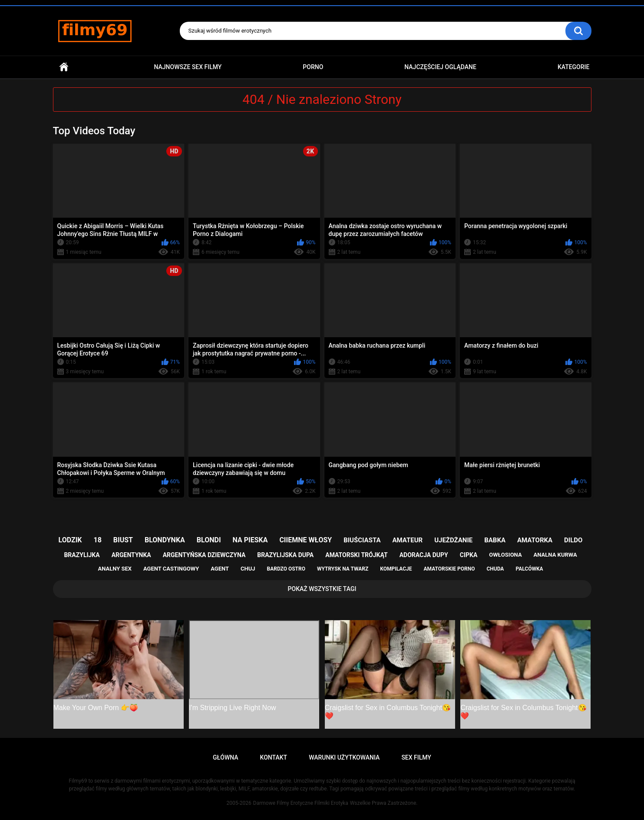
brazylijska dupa (285, 555)
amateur (407, 540)
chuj (248, 569)
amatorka (535, 540)
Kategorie (574, 67)
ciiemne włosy (305, 540)
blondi (209, 540)
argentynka (131, 555)
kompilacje (396, 569)
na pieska (250, 540)
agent (220, 569)
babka (495, 540)
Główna (64, 67)
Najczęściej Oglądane (440, 67)
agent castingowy (171, 569)
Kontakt (274, 757)
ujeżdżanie (453, 540)
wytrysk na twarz (343, 569)
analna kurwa (555, 555)
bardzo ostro (286, 569)
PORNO (313, 67)
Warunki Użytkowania (344, 757)
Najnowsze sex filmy (188, 67)
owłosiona (505, 555)
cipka (469, 555)
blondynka (165, 540)
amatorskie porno (449, 569)
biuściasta (362, 540)
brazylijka (82, 555)
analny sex (115, 569)
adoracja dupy (424, 555)
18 (98, 540)
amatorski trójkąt (356, 555)
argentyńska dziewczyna (204, 555)
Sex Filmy (416, 757)
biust (123, 540)
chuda (495, 569)
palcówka (529, 569)
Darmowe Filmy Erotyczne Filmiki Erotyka (301, 803)
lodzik (70, 540)
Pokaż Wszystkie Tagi (322, 589)
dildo (573, 540)
